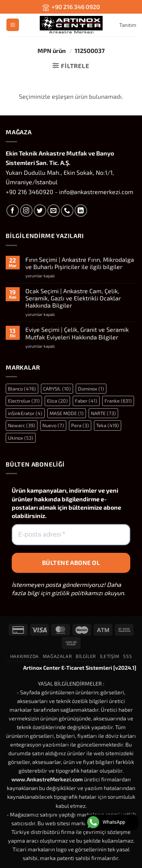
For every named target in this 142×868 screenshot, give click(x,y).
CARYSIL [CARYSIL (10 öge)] (57, 389)
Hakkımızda (25, 656)
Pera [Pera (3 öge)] (80, 425)
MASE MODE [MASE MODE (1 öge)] (67, 413)
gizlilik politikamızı (77, 593)
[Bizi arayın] (67, 211)
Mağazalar (58, 656)
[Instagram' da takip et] (26, 211)
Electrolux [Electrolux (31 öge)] (24, 401)
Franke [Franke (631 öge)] (118, 401)
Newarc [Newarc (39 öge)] (22, 425)
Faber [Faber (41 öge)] (86, 401)
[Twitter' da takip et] (40, 211)
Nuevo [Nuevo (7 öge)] (53, 425)
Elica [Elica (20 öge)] (57, 401)
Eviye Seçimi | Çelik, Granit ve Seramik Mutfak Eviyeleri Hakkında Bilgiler (77, 333)
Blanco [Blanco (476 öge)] (22, 389)
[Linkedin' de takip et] (81, 211)
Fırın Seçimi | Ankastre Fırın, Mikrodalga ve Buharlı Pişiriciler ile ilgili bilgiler (80, 263)
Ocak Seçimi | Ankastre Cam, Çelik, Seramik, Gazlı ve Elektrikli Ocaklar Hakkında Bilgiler (73, 298)
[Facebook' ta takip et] (13, 211)
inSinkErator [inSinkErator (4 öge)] (25, 413)
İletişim (110, 656)
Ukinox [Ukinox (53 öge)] (21, 438)
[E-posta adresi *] (71, 535)
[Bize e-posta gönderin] (54, 211)
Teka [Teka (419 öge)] (108, 425)
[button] (13, 25)
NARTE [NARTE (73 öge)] (103, 413)
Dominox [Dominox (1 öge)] (91, 389)
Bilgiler (86, 656)
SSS (127, 656)
